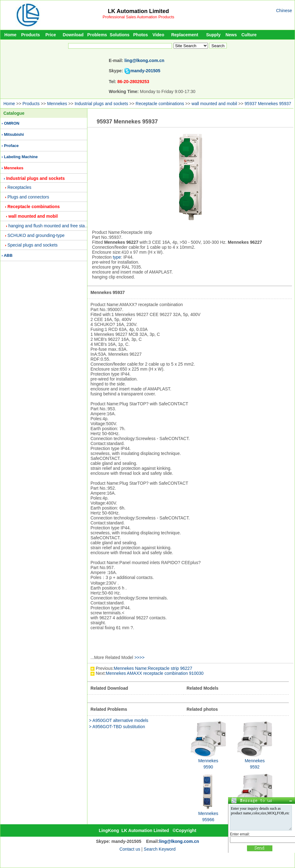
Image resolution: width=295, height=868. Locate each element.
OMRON (12, 123)
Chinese (284, 11)
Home (10, 35)
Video (158, 35)
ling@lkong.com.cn (145, 60)
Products (31, 35)
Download (73, 35)
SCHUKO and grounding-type (36, 235)
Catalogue (14, 113)
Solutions (120, 35)
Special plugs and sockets (33, 245)
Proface (11, 146)
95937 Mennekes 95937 (268, 104)
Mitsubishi (14, 134)
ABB (8, 255)
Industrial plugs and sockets (101, 104)
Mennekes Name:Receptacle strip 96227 (153, 668)
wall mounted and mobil (214, 104)
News (231, 35)
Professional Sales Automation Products (138, 17)
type (117, 257)
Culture (249, 35)
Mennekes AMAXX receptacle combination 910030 (155, 673)
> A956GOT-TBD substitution (117, 727)
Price (51, 35)
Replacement (185, 35)
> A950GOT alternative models (119, 720)
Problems (97, 35)
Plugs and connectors (28, 197)
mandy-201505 (145, 71)
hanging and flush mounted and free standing (52, 226)
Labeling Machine (21, 157)
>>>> (140, 657)
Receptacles (19, 187)
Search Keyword (160, 849)
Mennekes (57, 104)
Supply (213, 35)
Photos (141, 35)
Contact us (130, 849)
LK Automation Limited (138, 11)
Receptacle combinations (160, 104)
